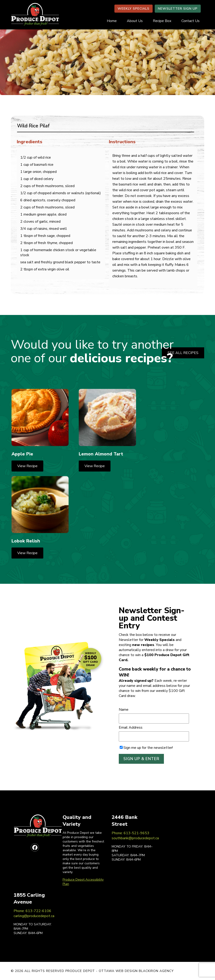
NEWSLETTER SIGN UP (178, 9)
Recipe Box (162, 21)
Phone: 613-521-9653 (131, 833)
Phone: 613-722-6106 (32, 911)
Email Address (131, 727)
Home (112, 21)
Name (124, 710)
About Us (135, 21)
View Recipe (27, 466)
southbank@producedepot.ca (135, 838)
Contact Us (190, 21)
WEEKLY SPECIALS (134, 9)
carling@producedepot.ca (34, 916)
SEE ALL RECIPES (183, 353)
